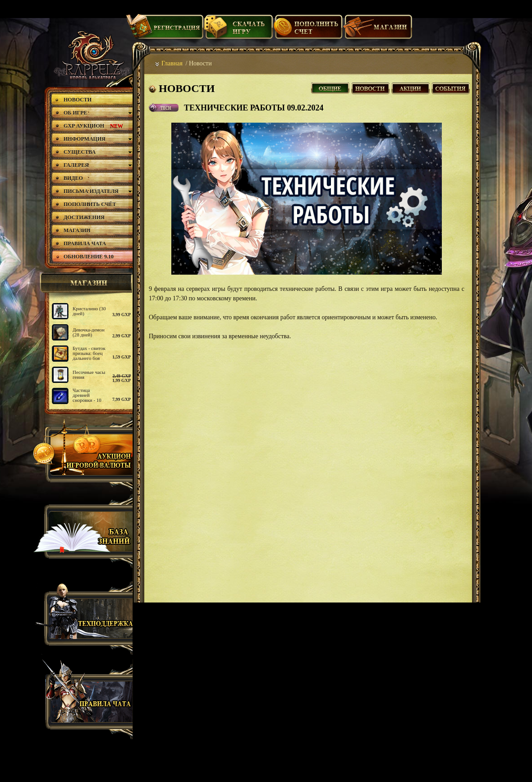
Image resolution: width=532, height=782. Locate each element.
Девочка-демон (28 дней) (89, 332)
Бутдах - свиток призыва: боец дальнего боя (89, 353)
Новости (370, 87)
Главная (172, 63)
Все (330, 87)
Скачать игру (238, 30)
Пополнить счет (308, 30)
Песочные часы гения (89, 375)
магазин (85, 283)
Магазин (378, 30)
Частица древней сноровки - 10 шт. (87, 398)
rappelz (91, 55)
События (451, 87)
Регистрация (165, 30)
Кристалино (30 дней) (89, 311)
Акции (410, 87)
